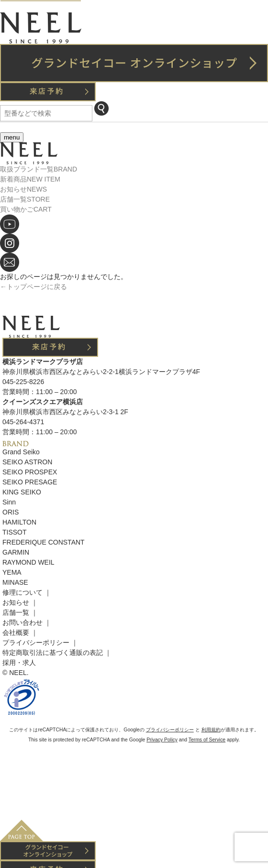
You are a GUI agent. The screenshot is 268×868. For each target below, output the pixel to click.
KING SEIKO (22, 492)
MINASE (15, 582)
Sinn (9, 502)
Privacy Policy (162, 740)
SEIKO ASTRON (27, 462)
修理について (22, 592)
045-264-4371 (23, 422)
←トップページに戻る (33, 287)
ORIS (11, 512)
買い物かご (26, 209)
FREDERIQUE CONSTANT (44, 542)
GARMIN (16, 552)
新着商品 (30, 179)
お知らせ (23, 189)
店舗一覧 (25, 199)
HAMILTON (19, 522)
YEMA (12, 572)
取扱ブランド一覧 (39, 169)
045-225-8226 (23, 382)
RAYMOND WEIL (28, 562)
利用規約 (211, 730)
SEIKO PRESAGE (30, 482)
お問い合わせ (22, 622)
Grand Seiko (21, 452)
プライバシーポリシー (36, 643)
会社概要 (16, 632)
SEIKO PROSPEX (30, 472)
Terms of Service (207, 740)
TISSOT (15, 532)
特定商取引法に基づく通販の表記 (53, 653)
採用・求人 (19, 663)
